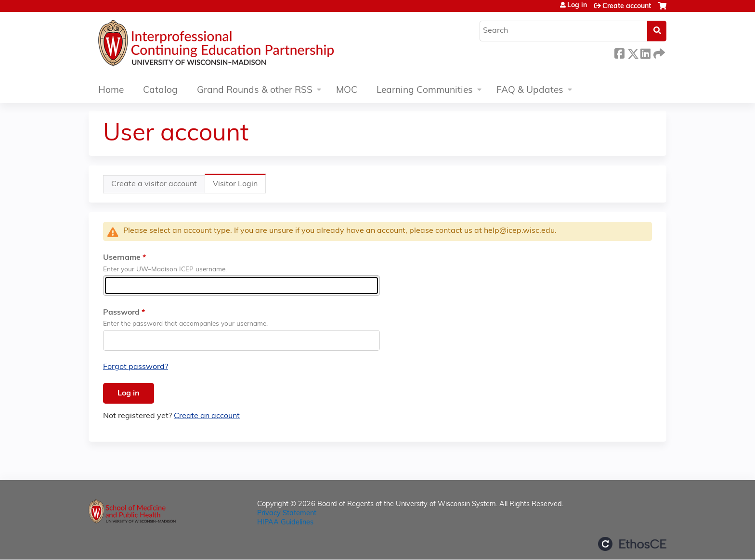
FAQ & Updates (530, 91)
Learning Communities (425, 91)
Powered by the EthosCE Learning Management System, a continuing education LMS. (632, 544)
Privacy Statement (287, 514)
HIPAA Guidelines (285, 523)
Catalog (160, 91)
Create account (627, 6)
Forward (658, 52)
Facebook (619, 52)
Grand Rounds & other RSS (255, 91)
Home (111, 91)
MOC (347, 91)
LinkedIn (645, 52)
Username (122, 258)
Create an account (207, 416)
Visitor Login (239, 186)
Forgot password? (136, 367)
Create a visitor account (154, 184)
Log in (577, 6)
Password (121, 313)
